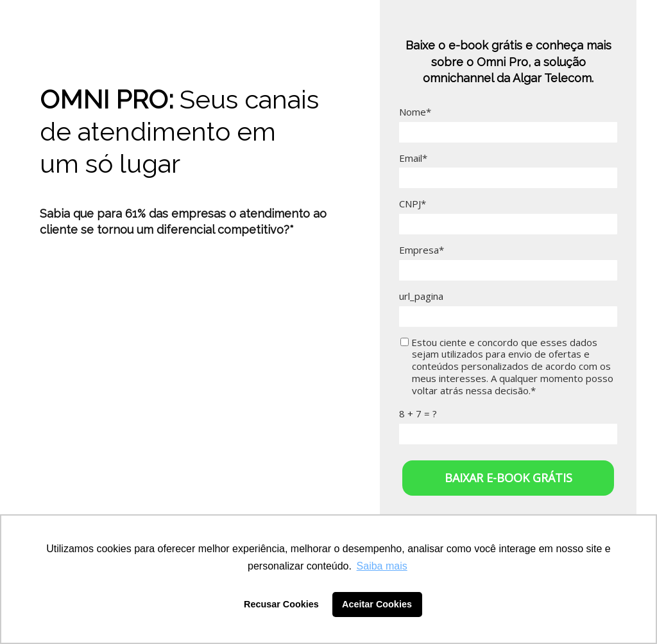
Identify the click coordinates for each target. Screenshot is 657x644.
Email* (413, 158)
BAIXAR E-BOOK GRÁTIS (508, 478)
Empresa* (422, 250)
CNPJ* (413, 204)
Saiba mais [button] (382, 566)
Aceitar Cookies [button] (377, 604)
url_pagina (421, 296)
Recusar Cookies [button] (281, 604)
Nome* (415, 112)
